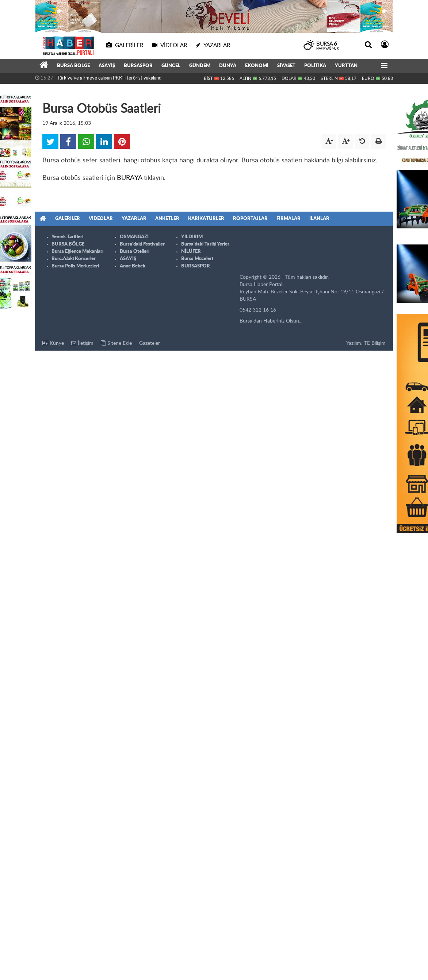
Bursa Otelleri (135, 252)
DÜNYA (228, 66)
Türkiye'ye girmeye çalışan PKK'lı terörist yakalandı (110, 78)
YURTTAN (346, 66)
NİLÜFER (191, 252)
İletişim (82, 343)
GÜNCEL (171, 66)
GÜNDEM (200, 66)
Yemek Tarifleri (67, 237)
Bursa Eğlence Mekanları (77, 252)
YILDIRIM (192, 237)
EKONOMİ (257, 66)
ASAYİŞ (107, 66)
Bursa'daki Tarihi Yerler (205, 244)
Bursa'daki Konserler (74, 259)
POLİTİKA (315, 66)
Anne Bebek (133, 266)
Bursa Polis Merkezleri (75, 266)
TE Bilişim (375, 343)
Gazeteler (150, 343)
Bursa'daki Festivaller (142, 244)
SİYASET (286, 66)
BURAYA (129, 178)
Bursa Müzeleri (197, 259)
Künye (53, 343)
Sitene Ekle (116, 343)
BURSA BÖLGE (73, 66)
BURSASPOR (138, 66)
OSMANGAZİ (134, 237)
